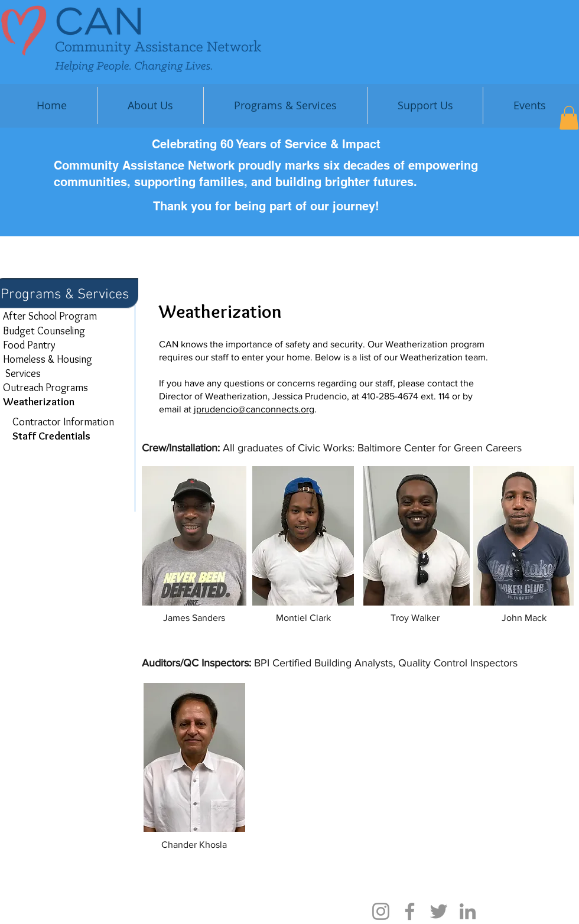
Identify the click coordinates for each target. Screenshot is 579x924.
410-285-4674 (390, 396)
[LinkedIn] (468, 911)
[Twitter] (439, 911)
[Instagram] (381, 911)
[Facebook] (410, 911)
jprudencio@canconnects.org (254, 409)
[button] (425, 105)
